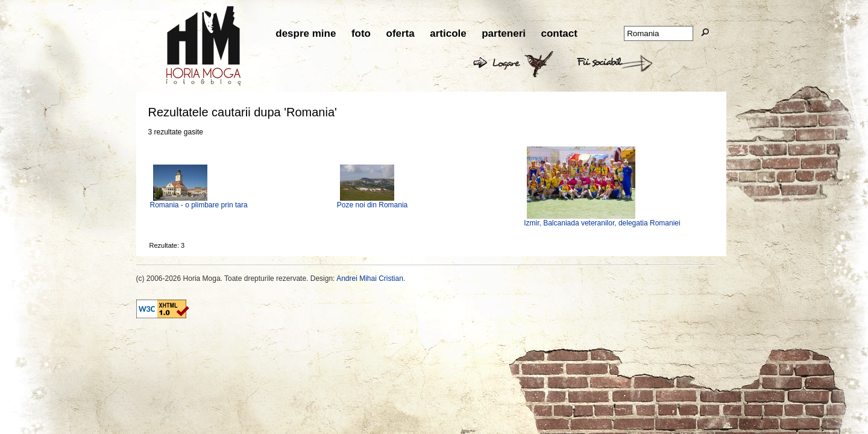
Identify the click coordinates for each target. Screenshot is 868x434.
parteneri (504, 33)
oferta (401, 33)
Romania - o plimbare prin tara (199, 205)
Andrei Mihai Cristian (370, 278)
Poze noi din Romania (372, 205)
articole (448, 33)
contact (559, 33)
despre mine (306, 33)
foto (361, 33)
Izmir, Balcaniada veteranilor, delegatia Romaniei (602, 223)
